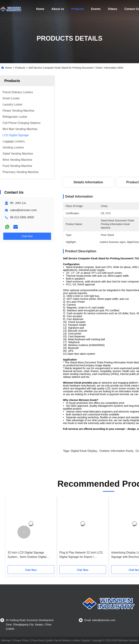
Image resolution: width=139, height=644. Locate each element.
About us (58, 9)
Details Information (88, 182)
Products (78, 9)
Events (96, 9)
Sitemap (6, 640)
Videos (113, 9)
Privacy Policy (21, 640)
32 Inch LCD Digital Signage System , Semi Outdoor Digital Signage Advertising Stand (27, 555)
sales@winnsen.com (23, 210)
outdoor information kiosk (116, 451)
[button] (24, 532)
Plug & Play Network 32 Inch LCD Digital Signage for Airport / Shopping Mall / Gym (81, 555)
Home (40, 9)
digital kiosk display (84, 451)
